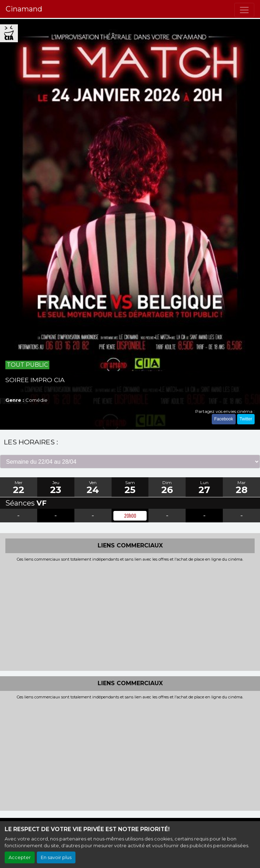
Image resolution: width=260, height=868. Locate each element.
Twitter (246, 419)
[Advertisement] (130, 615)
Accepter (20, 857)
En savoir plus (56, 857)
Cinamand (24, 9)
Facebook (224, 419)
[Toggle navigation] (244, 10)
